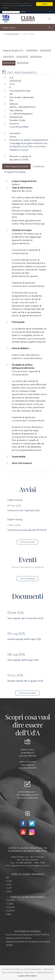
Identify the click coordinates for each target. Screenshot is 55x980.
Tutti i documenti (27, 693)
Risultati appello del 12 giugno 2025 (25, 681)
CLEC (9, 884)
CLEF (9, 888)
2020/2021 (46, 51)
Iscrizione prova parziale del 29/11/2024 (27, 530)
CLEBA (10, 904)
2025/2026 (23, 63)
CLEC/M (10, 907)
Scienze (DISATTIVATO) (19, 938)
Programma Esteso (15, 172)
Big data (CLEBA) (19, 160)
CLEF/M (10, 911)
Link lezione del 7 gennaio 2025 (23, 510)
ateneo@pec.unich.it (30, 795)
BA (8, 877)
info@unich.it (30, 792)
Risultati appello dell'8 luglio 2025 (24, 639)
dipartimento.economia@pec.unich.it (30, 866)
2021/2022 (9, 57)
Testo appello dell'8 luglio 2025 (23, 660)
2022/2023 (22, 57)
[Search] (11, 12)
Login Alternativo (27, 976)
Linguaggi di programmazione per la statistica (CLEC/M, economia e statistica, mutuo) (29, 146)
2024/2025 (9, 63)
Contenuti (38, 166)
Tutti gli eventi (28, 579)
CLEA (9, 881)
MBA (9, 914)
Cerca (23, 12)
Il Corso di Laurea (12, 34)
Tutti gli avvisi (27, 542)
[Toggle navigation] (50, 12)
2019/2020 (32, 51)
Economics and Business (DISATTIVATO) (28, 935)
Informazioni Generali (16, 166)
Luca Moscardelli (19, 127)
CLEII (9, 891)
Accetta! (44, 4)
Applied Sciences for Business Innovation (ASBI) (28, 943)
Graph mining (15, 500)
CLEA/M (10, 900)
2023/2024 (36, 57)
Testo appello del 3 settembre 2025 (25, 618)
